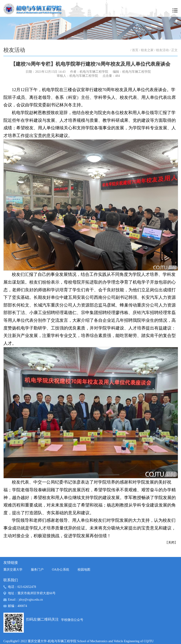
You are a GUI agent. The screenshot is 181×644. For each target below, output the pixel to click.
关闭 (171, 543)
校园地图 (84, 570)
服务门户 (37, 570)
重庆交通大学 (13, 570)
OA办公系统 (61, 570)
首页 (135, 50)
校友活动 (162, 50)
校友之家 (147, 50)
